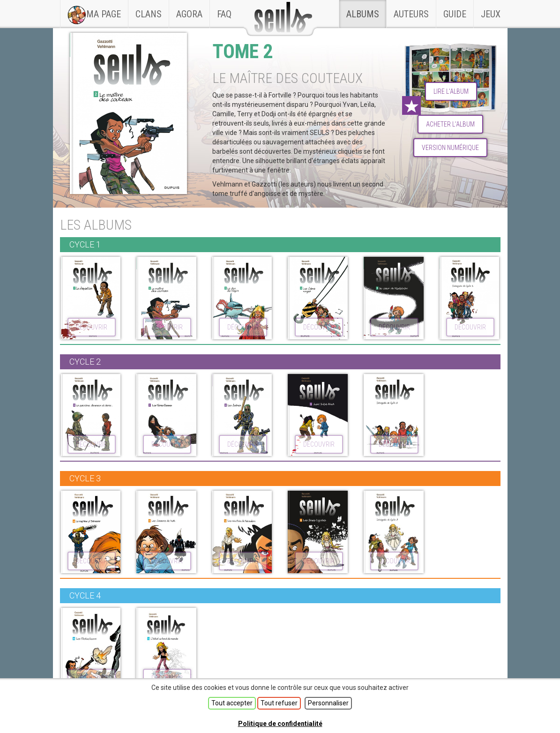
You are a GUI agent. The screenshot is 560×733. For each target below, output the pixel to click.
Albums (363, 14)
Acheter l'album (450, 124)
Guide (455, 14)
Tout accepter (232, 703)
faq (224, 14)
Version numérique (450, 148)
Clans (152, 10)
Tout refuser (279, 703)
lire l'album (451, 91)
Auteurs (411, 14)
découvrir (92, 327)
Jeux (491, 14)
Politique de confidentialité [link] (280, 724)
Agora (189, 14)
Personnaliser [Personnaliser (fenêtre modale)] (328, 703)
